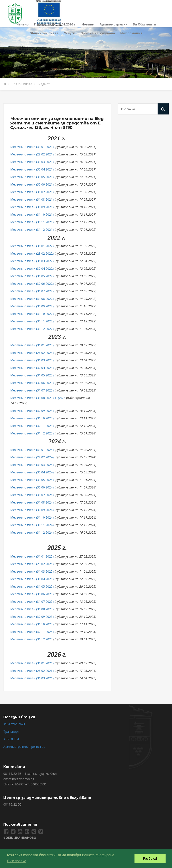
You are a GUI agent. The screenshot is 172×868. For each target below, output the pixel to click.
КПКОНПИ (11, 739)
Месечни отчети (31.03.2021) (32, 162)
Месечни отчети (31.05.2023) (32, 375)
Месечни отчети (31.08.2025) (32, 609)
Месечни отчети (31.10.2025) (32, 624)
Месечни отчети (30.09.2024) (32, 510)
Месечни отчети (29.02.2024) (32, 457)
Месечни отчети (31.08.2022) (32, 299)
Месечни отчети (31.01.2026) (32, 663)
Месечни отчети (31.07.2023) (32, 390)
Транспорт (11, 731)
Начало (23, 24)
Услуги (70, 33)
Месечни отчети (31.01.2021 (31, 147)
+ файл (59, 398)
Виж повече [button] (17, 861)
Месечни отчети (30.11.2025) (32, 632)
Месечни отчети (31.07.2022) (32, 291)
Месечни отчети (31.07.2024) (32, 495)
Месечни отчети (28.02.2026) (32, 671)
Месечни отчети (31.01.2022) (32, 246)
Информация (131, 33)
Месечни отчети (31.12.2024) (32, 532)
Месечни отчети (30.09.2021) (32, 207)
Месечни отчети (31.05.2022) (32, 276)
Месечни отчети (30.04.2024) (32, 472)
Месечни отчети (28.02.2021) (32, 154)
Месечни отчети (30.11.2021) (32, 222)
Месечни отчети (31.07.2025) (32, 602)
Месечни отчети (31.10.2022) (32, 314)
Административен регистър (24, 747)
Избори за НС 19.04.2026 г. (55, 24)
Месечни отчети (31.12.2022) (32, 329)
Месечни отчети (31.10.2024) (32, 517)
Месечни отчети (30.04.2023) (32, 368)
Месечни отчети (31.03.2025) (32, 571)
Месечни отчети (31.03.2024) (32, 465)
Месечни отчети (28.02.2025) (32, 564)
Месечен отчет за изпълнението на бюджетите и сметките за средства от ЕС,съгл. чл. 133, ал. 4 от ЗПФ (57, 123)
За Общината (144, 24)
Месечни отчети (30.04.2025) (32, 579)
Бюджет (44, 84)
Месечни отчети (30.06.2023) (32, 383)
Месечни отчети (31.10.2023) (32, 418)
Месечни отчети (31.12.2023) (32, 433)
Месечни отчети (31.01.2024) (32, 450)
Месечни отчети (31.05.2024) (32, 480)
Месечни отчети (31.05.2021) (32, 177)
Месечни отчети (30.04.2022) (32, 268)
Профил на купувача (98, 33)
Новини (88, 24)
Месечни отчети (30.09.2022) (32, 306)
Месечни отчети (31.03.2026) (32, 678)
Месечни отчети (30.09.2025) (32, 617)
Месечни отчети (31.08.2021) (32, 199)
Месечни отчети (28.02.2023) (32, 353)
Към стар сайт (14, 724)
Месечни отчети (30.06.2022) (32, 284)
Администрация (114, 24)
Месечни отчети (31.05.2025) (32, 586)
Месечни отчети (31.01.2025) (32, 556)
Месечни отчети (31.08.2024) (32, 502)
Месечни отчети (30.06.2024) (32, 487)
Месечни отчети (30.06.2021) (32, 184)
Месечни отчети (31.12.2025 (31, 639)
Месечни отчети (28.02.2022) (32, 253)
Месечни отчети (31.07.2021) (32, 192)
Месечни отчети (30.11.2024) (32, 525)
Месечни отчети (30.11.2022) (32, 321)
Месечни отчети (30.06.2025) (32, 594)
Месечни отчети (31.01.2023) (32, 345)
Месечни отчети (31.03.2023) (32, 360)
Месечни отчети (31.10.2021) (32, 214)
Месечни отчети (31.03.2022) (32, 261)
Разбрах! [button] (150, 858)
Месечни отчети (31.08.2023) (32, 398)
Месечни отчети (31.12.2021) (32, 230)
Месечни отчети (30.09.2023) (32, 411)
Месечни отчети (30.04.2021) (32, 169)
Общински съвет (44, 33)
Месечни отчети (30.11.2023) (32, 426)
